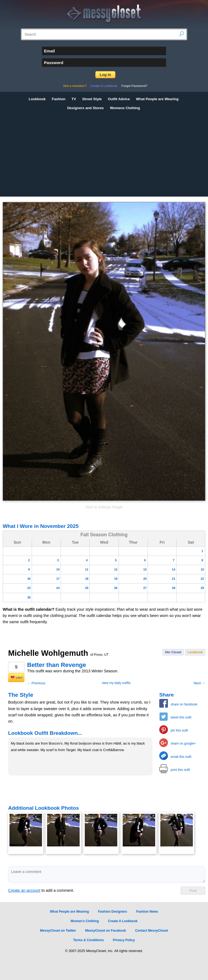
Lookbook (37, 99)
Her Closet (173, 652)
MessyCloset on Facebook (106, 931)
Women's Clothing (85, 921)
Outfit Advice (119, 99)
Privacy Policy (124, 940)
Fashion (58, 99)
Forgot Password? (134, 86)
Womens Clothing (125, 108)
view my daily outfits (116, 683)
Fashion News (147, 912)
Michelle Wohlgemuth (58, 653)
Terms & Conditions (88, 940)
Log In (105, 75)
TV (74, 99)
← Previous (36, 683)
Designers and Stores (85, 108)
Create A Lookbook (104, 86)
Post (193, 891)
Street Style (92, 99)
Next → (199, 683)
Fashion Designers (113, 912)
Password (54, 63)
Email (50, 51)
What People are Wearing (157, 99)
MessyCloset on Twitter (58, 931)
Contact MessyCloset (152, 931)
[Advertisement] (104, 153)
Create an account (24, 890)
